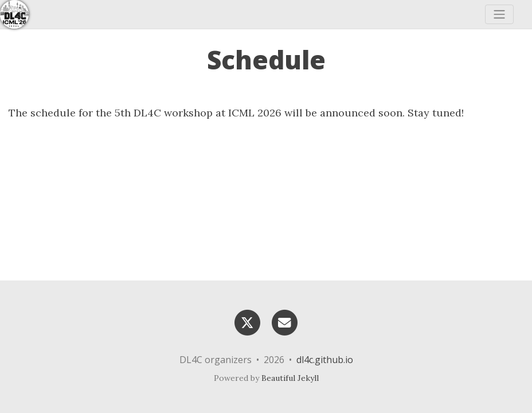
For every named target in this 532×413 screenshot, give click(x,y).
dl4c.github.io (325, 360)
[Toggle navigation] (499, 14)
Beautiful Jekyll (290, 378)
